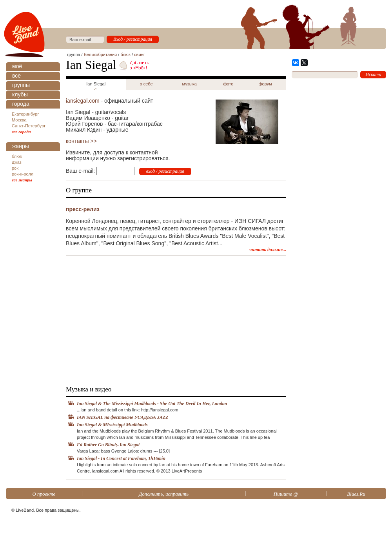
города (21, 104)
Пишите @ (286, 494)
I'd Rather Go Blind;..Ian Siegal (108, 445)
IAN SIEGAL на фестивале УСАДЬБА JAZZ (123, 417)
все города (21, 132)
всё (16, 76)
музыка (190, 84)
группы (21, 85)
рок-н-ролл (23, 174)
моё (17, 66)
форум (265, 84)
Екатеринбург (25, 114)
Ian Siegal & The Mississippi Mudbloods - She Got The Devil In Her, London (152, 404)
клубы (20, 94)
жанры (21, 146)
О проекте (44, 494)
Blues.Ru (356, 494)
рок (15, 168)
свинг (140, 54)
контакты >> (81, 141)
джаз (17, 162)
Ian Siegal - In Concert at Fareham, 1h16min (121, 458)
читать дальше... (268, 250)
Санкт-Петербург (29, 126)
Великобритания (100, 54)
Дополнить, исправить (164, 494)
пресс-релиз (83, 209)
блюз (17, 156)
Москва (19, 120)
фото (228, 84)
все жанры (22, 180)
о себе (146, 84)
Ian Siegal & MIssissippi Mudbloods (112, 425)
